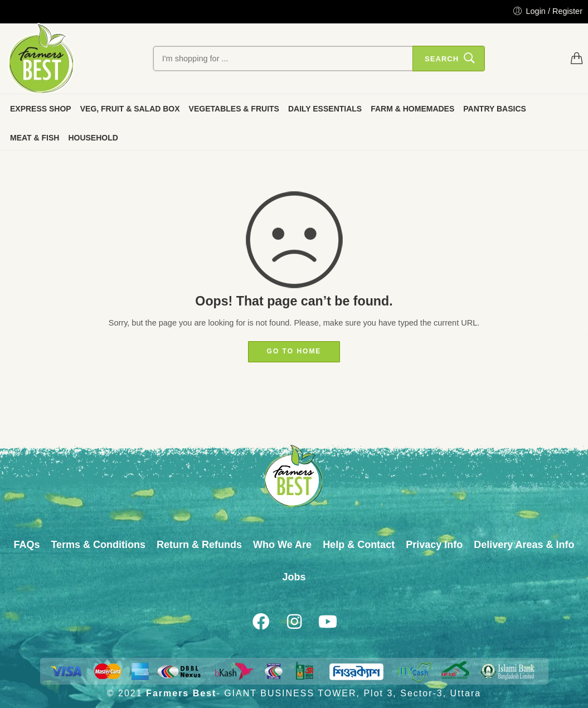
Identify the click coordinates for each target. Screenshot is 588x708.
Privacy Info (434, 545)
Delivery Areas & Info (524, 545)
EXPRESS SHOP (41, 109)
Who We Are (282, 545)
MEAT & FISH (35, 138)
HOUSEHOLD (93, 138)
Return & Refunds (199, 545)
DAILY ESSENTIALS (325, 109)
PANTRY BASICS (495, 109)
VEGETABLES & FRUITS (234, 109)
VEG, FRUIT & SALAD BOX (130, 109)
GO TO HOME (294, 351)
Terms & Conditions (98, 545)
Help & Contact (359, 545)
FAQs (26, 545)
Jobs (294, 577)
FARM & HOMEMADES (412, 109)
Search (442, 59)
